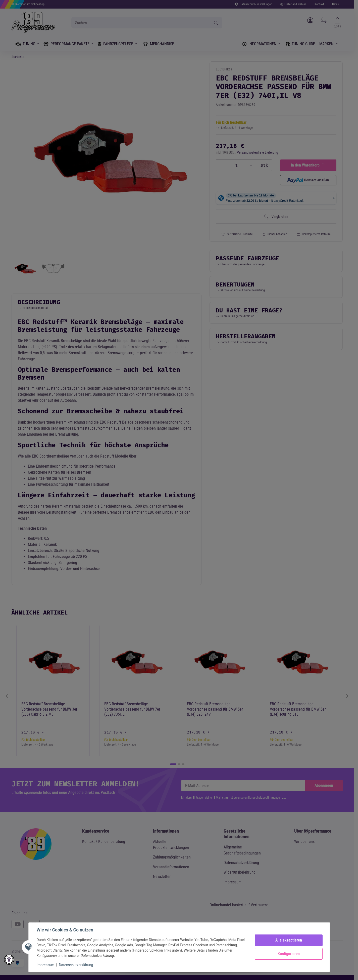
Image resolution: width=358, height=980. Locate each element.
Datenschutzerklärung (76, 965)
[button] (9, 960)
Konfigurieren (289, 954)
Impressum (45, 965)
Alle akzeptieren (289, 940)
